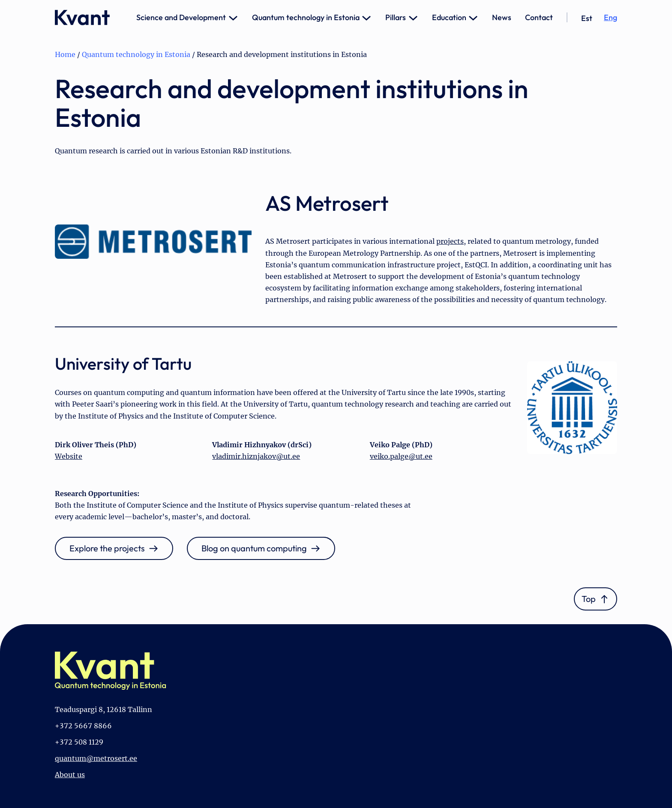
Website (69, 456)
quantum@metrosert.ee (96, 758)
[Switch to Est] (587, 18)
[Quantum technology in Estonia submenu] (366, 18)
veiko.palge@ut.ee (401, 456)
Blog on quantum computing (254, 548)
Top (589, 599)
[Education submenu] (473, 18)
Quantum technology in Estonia (136, 54)
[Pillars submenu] (413, 18)
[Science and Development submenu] (233, 18)
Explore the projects (107, 548)
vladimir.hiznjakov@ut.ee (256, 456)
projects (450, 241)
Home (65, 54)
